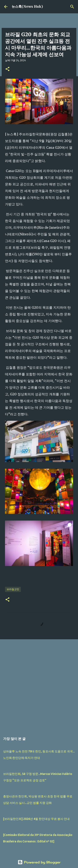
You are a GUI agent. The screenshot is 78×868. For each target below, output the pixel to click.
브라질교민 (13, 589)
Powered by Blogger (39, 862)
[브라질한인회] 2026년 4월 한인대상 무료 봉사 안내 (36, 819)
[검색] (72, 7)
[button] (7, 69)
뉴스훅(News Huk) (27, 6)
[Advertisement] (39, 685)
